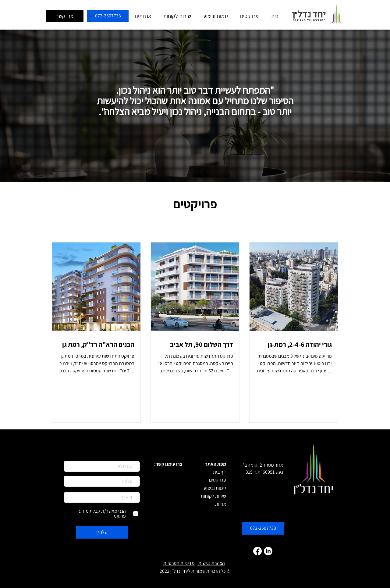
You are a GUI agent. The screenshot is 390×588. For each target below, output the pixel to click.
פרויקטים (195, 204)
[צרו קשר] (65, 16)
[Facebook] (257, 551)
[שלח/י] (102, 532)
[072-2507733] (108, 16)
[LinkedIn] (268, 551)
